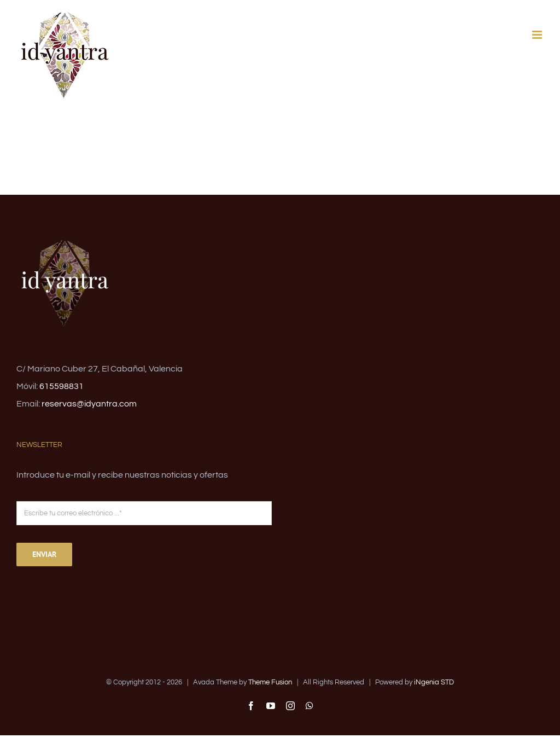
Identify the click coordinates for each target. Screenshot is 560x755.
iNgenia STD (434, 682)
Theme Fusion (270, 682)
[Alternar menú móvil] (538, 35)
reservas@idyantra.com (89, 404)
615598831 (62, 386)
